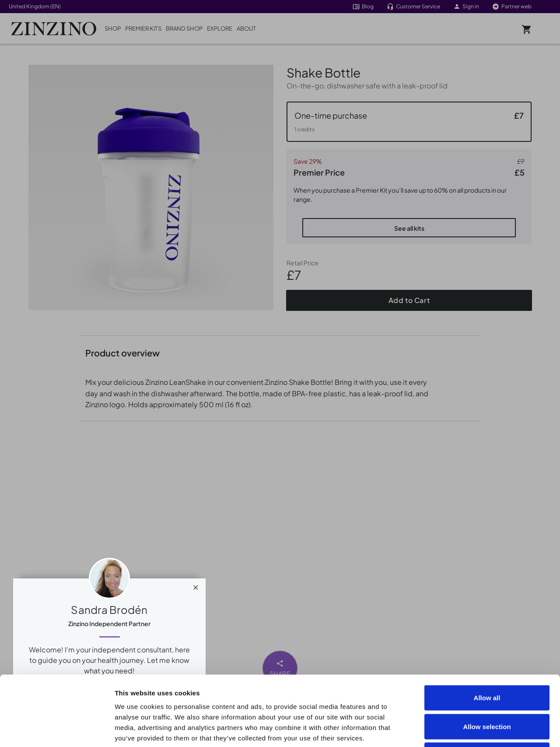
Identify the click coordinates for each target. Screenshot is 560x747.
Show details (495, 730)
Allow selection (487, 661)
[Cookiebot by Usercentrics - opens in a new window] (57, 730)
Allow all (487, 632)
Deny (487, 689)
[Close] (196, 585)
